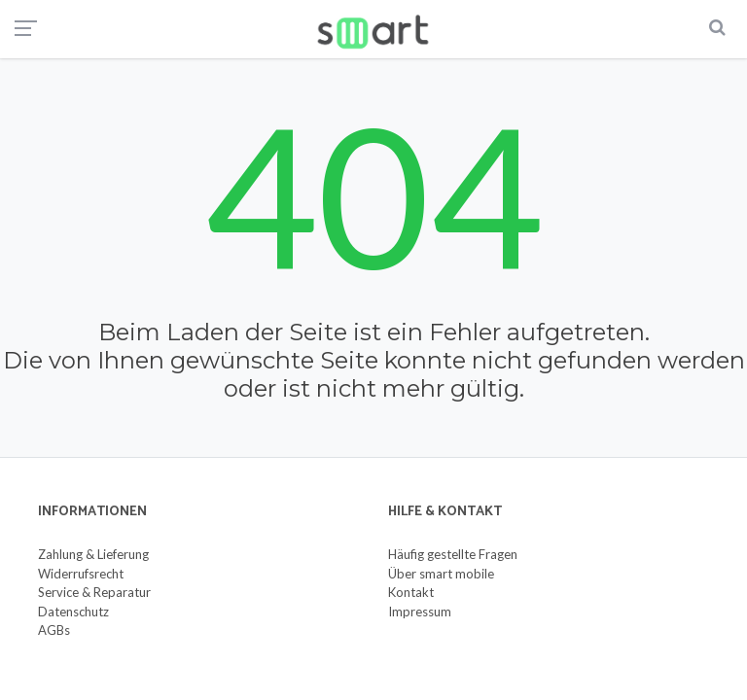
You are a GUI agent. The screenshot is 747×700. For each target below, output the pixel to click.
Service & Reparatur (94, 592)
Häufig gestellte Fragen (453, 554)
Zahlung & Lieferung (93, 554)
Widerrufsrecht (81, 574)
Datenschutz (73, 612)
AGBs (54, 630)
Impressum (420, 612)
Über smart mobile (441, 574)
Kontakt (411, 592)
